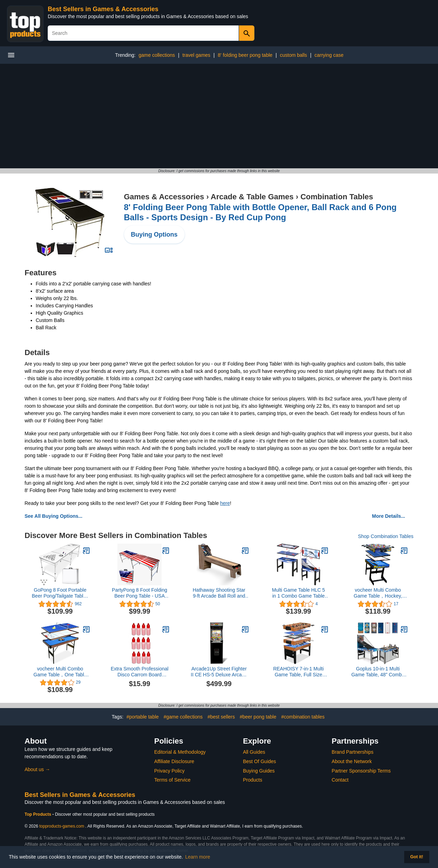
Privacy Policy (170, 771)
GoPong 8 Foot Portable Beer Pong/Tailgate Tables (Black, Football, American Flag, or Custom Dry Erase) (60, 593)
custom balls (293, 55)
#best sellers (221, 717)
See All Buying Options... (54, 516)
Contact (340, 780)
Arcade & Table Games (252, 197)
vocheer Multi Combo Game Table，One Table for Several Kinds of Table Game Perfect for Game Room (60, 672)
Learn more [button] (198, 857)
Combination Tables (337, 197)
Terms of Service (172, 780)
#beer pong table (258, 717)
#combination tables (303, 717)
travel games (196, 55)
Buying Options (154, 235)
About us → (37, 769)
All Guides (254, 752)
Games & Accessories (164, 197)
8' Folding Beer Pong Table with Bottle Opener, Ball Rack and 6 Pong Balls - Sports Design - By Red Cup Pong (260, 212)
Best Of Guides (259, 761)
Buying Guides (259, 771)
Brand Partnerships (353, 752)
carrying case (329, 55)
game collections (157, 55)
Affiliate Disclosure (174, 761)
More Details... (389, 516)
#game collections (183, 717)
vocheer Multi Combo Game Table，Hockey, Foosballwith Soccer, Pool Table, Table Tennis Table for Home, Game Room (378, 593)
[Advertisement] (219, 116)
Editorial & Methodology (180, 752)
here (225, 503)
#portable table (143, 717)
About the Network (352, 761)
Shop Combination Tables (386, 536)
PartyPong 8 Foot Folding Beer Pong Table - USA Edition (140, 593)
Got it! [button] (417, 857)
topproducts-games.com (62, 826)
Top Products (39, 814)
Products (252, 780)
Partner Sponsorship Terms (361, 771)
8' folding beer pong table (245, 55)
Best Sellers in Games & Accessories (103, 9)
